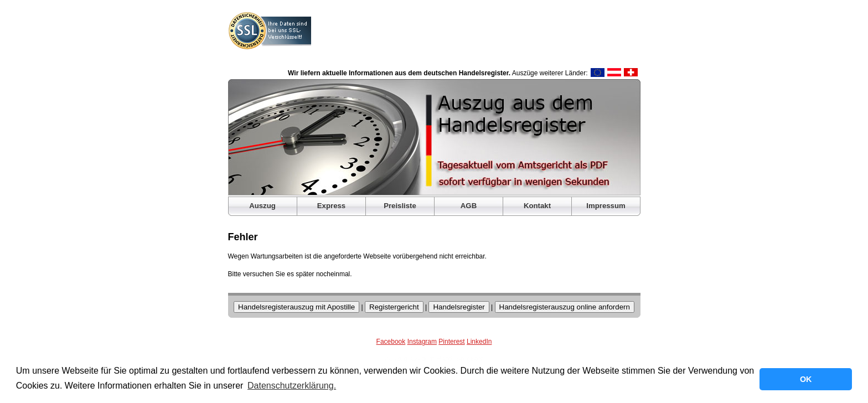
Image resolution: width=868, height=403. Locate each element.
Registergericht (394, 307)
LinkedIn (479, 342)
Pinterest (451, 342)
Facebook (391, 342)
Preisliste (400, 206)
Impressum (606, 206)
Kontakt (537, 206)
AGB (469, 206)
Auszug (262, 206)
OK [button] (806, 379)
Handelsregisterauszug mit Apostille (296, 307)
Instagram (422, 342)
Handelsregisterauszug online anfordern (565, 307)
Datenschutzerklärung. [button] (292, 386)
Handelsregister (459, 307)
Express (331, 206)
